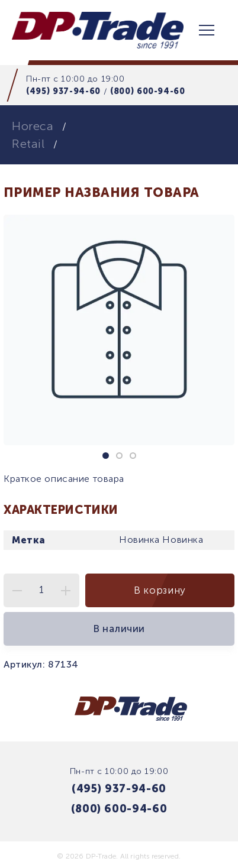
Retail (28, 144)
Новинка (139, 540)
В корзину (160, 590)
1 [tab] (106, 456)
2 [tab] (119, 456)
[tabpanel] (119, 330)
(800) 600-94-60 (148, 91)
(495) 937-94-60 (63, 91)
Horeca (33, 126)
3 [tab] (133, 456)
